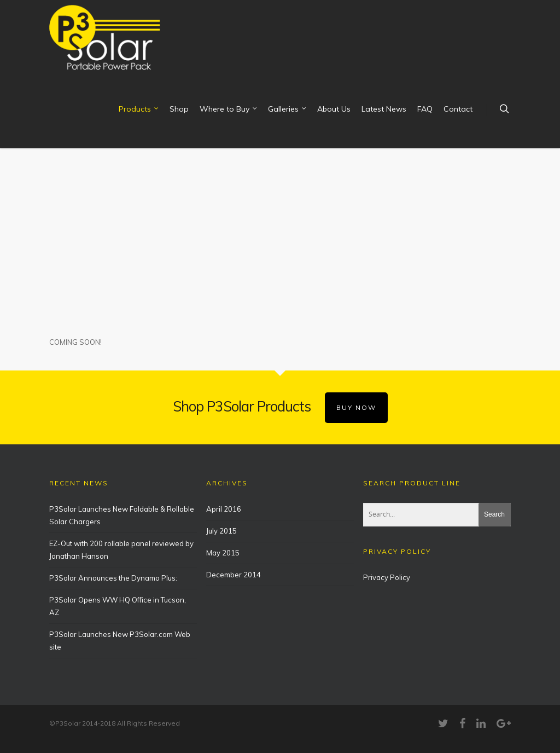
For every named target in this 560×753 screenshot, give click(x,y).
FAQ (425, 109)
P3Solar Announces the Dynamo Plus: (113, 578)
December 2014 (234, 575)
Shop (179, 109)
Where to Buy (229, 109)
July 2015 (221, 531)
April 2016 (224, 509)
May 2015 (223, 553)
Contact (458, 109)
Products (139, 109)
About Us (334, 109)
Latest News (384, 109)
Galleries (288, 109)
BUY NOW (356, 407)
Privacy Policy (387, 577)
